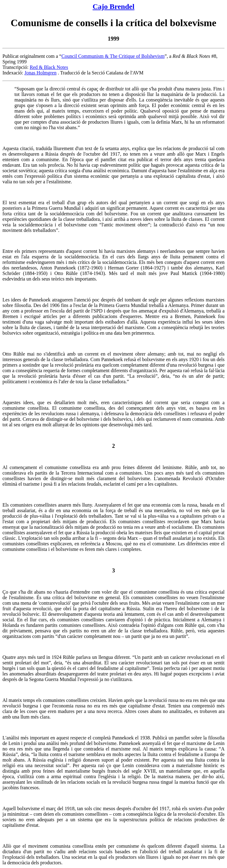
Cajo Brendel (113, 6)
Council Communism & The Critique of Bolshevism (113, 56)
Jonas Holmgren (41, 73)
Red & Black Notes (49, 67)
